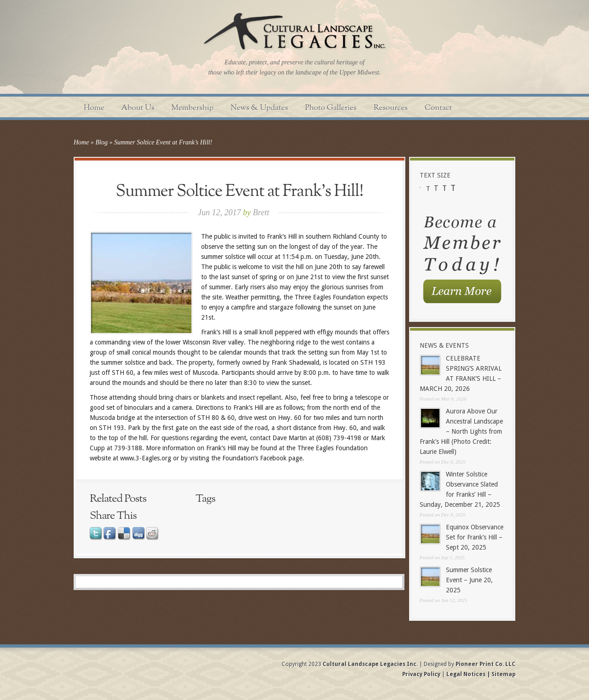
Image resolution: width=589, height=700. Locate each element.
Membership (193, 108)
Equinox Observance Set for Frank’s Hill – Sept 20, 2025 (475, 537)
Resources (391, 108)
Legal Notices (466, 674)
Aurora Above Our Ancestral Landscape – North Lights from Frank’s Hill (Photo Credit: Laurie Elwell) (461, 431)
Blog (101, 142)
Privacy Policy (422, 674)
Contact (438, 108)
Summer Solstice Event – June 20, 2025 (469, 580)
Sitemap (503, 674)
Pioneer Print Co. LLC (485, 664)
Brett (261, 212)
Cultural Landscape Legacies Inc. (370, 664)
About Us (138, 108)
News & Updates (259, 108)
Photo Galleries (331, 108)
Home (94, 108)
